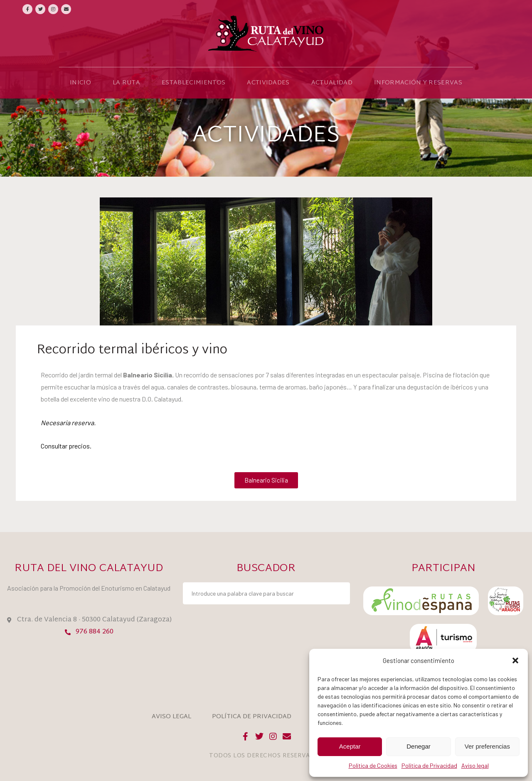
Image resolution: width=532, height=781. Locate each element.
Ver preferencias (487, 746)
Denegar (419, 746)
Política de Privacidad (429, 765)
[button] (515, 660)
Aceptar (350, 746)
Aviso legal (475, 765)
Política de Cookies (373, 765)
